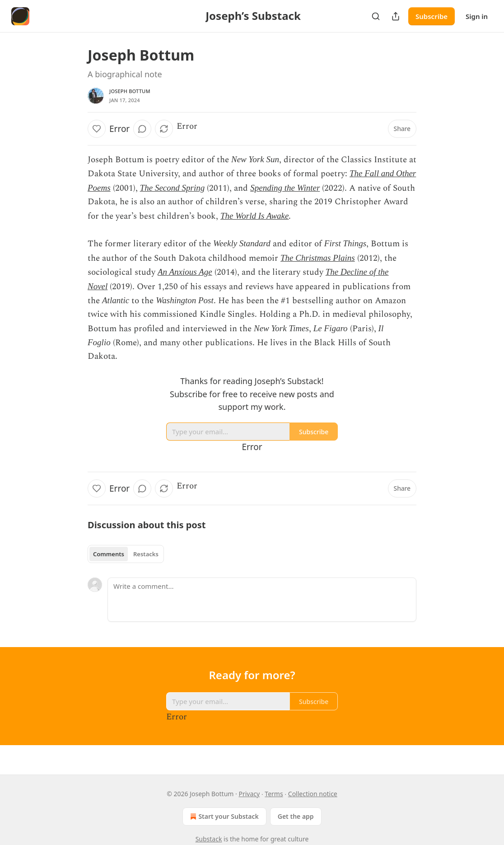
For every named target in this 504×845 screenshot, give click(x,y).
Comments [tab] (109, 554)
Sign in (477, 16)
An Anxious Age (185, 272)
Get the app (296, 816)
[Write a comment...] (262, 600)
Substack (209, 839)
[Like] (97, 129)
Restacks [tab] (146, 554)
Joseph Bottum (130, 91)
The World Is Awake (254, 216)
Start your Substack (223, 817)
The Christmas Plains (318, 258)
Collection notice (313, 794)
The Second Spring (173, 188)
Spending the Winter (285, 188)
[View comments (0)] (142, 129)
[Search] (376, 16)
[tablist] (126, 554)
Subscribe (432, 16)
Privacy (249, 794)
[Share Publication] (396, 16)
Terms (274, 794)
